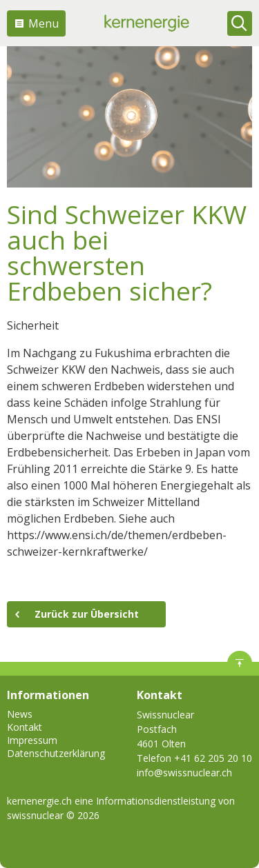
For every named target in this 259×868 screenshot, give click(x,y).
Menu (44, 23)
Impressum (32, 740)
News (20, 714)
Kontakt (25, 727)
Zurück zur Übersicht (87, 614)
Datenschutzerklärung (56, 753)
